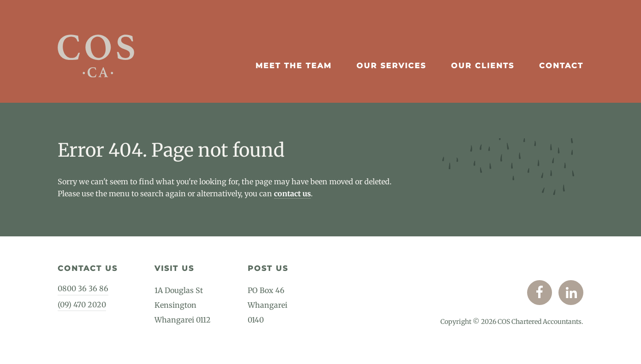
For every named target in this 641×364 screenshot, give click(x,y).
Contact (561, 66)
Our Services (391, 66)
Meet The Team (294, 66)
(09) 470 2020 (82, 305)
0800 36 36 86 (83, 288)
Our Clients (483, 66)
